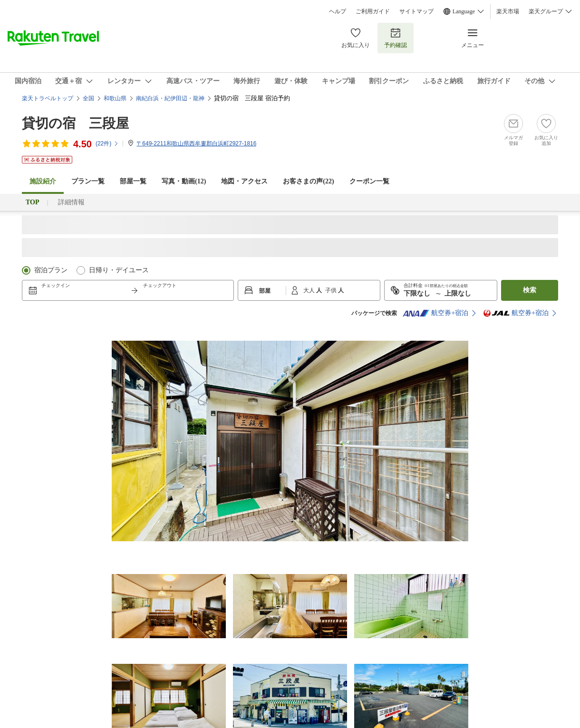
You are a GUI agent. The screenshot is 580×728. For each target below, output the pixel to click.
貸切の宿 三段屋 (75, 123)
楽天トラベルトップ (48, 98)
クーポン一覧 (369, 181)
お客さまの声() (308, 181)
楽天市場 (508, 11)
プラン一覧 (88, 181)
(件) (107, 144)
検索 (530, 290)
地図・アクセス (244, 181)
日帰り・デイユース (119, 270)
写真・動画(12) (184, 181)
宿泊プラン (51, 270)
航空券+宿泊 (435, 313)
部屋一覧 (133, 181)
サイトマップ (416, 11)
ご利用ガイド (373, 11)
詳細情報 (71, 202)
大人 (310, 290)
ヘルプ (338, 11)
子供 (332, 290)
